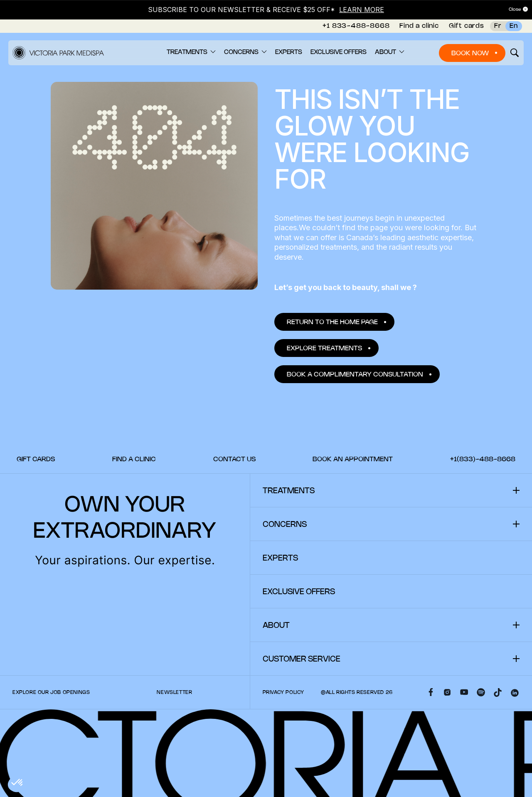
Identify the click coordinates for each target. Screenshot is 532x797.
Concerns (241, 52)
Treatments (187, 52)
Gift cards (467, 26)
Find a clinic (419, 26)
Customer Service (302, 659)
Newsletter (174, 692)
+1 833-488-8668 (356, 26)
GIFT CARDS (36, 459)
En (514, 26)
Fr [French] (498, 26)
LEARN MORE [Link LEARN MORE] (362, 10)
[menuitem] (356, 26)
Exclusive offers (339, 52)
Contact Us (234, 459)
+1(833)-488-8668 (483, 459)
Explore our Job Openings (51, 692)
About (385, 52)
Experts (289, 52)
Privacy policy (283, 692)
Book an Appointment (353, 459)
